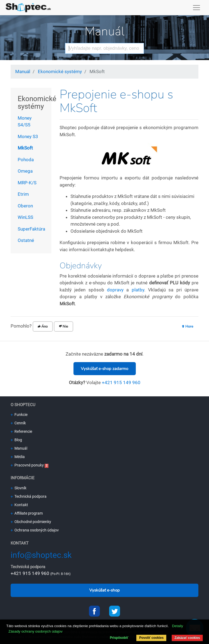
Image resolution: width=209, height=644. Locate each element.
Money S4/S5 (25, 122)
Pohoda (26, 160)
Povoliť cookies (151, 638)
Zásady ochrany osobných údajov (36, 631)
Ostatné (26, 240)
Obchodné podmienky (31, 522)
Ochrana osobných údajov (35, 530)
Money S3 (28, 136)
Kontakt (19, 505)
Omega (25, 171)
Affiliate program (27, 513)
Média (18, 457)
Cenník (18, 423)
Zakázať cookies (187, 638)
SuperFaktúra (31, 229)
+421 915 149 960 (121, 382)
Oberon (25, 206)
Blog (16, 440)
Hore (188, 326)
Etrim (23, 194)
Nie (64, 326)
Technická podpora (29, 496)
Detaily (178, 626)
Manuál (104, 31)
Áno (43, 326)
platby (138, 290)
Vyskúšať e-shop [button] (104, 590)
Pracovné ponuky (27, 465)
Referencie (21, 431)
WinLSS (25, 217)
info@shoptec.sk (41, 555)
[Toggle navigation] (197, 8)
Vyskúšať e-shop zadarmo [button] (104, 369)
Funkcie (19, 415)
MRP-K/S (27, 183)
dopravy (115, 290)
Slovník (19, 488)
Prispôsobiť (119, 638)
